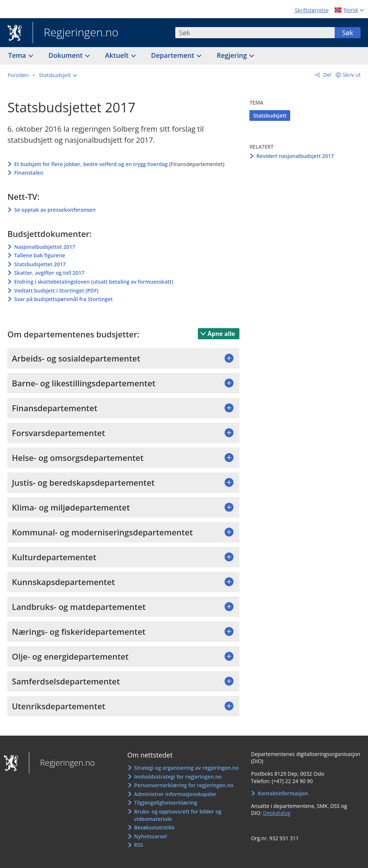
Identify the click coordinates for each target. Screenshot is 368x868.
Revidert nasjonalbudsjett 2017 (295, 156)
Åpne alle (221, 334)
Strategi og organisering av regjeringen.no (187, 768)
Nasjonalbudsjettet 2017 (45, 247)
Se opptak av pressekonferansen (55, 210)
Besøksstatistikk (155, 827)
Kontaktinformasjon (283, 793)
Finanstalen (29, 173)
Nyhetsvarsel (150, 836)
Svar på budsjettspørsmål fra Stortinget (63, 299)
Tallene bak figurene (40, 255)
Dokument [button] (67, 55)
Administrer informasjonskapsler (175, 794)
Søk (348, 33)
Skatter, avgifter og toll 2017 (49, 273)
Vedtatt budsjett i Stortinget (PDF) (56, 291)
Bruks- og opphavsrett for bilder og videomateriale (178, 815)
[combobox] (255, 33)
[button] (58, 75)
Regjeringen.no (76, 33)
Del (327, 75)
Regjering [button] (233, 55)
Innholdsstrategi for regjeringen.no (178, 777)
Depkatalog (276, 813)
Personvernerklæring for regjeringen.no (184, 785)
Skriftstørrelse (311, 10)
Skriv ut (352, 75)
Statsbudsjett (270, 115)
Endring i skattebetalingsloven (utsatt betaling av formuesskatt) (94, 282)
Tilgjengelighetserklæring (166, 803)
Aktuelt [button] (118, 55)
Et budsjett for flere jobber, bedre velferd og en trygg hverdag (91, 164)
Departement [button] (174, 55)
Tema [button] (18, 55)
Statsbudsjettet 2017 (40, 264)
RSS (139, 845)
